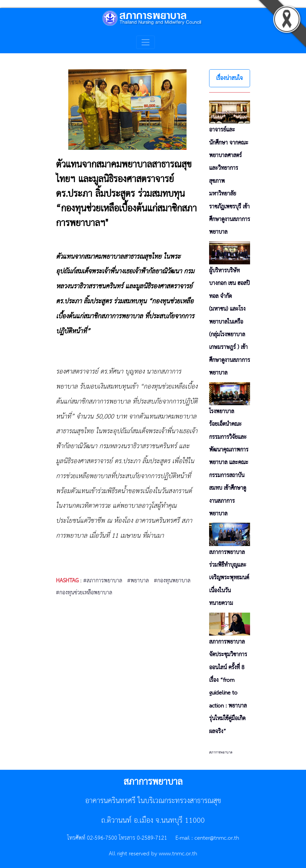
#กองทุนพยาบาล (172, 581)
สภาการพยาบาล (221, 752)
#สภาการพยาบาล (103, 581)
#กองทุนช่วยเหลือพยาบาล (84, 593)
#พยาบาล (138, 581)
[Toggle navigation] (146, 42)
